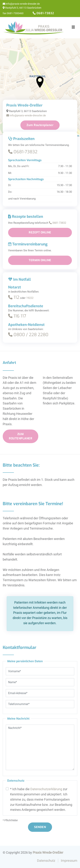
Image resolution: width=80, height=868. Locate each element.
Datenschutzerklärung (46, 789)
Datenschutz (46, 861)
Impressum (69, 861)
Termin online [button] (40, 260)
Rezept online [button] (40, 232)
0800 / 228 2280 (28, 335)
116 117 (17, 316)
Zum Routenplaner (40, 125)
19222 (30, 298)
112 (14, 297)
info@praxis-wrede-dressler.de (21, 4)
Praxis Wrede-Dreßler (48, 852)
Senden (40, 827)
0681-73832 (23, 152)
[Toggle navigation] (73, 27)
